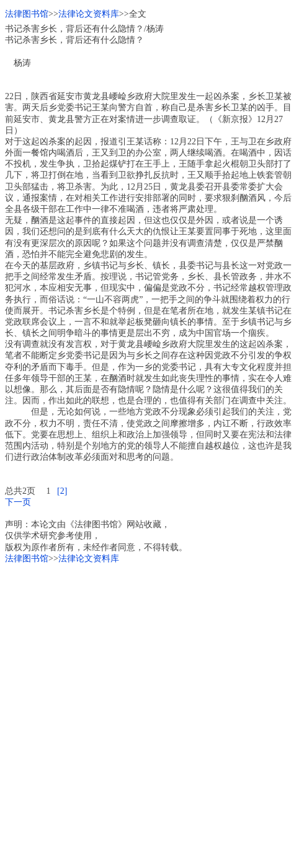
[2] (62, 491)
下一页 (18, 502)
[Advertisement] (149, 714)
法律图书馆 (27, 14)
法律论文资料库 (89, 14)
